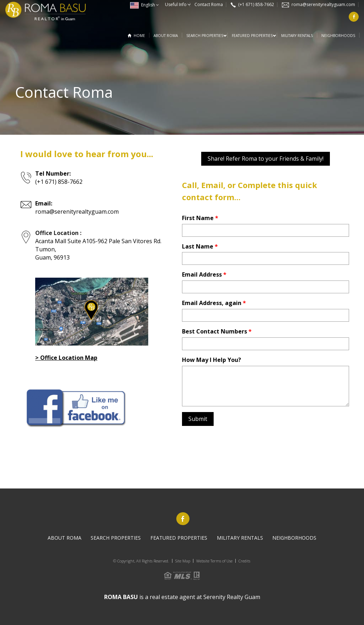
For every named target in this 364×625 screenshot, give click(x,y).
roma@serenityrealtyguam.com (323, 4)
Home (139, 36)
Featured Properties (252, 36)
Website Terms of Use (214, 561)
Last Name (200, 246)
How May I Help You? (212, 360)
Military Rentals (297, 36)
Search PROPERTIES (205, 36)
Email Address (204, 274)
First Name (200, 218)
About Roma (166, 36)
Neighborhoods (338, 36)
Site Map (183, 561)
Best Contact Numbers (217, 331)
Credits (244, 561)
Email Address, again (214, 303)
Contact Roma (209, 4)
